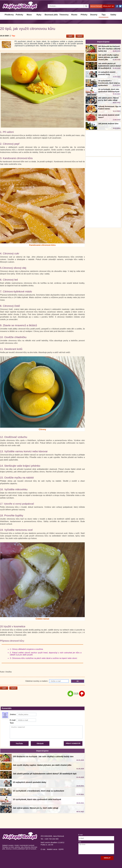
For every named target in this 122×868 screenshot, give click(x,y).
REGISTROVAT (96, 6)
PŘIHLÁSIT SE (108, 6)
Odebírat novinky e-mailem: (47, 681)
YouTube (19, 743)
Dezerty (94, 15)
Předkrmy (9, 15)
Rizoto (74, 15)
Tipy (104, 15)
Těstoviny (64, 15)
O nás (43, 849)
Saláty (113, 15)
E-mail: (23, 720)
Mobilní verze (52, 849)
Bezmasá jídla (51, 15)
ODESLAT (107, 858)
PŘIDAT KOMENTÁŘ (73, 743)
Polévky (19, 15)
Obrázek (40, 743)
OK (78, 681)
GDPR (61, 849)
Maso (29, 15)
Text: (12, 723)
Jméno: (23, 714)
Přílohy (84, 15)
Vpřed (80, 36)
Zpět (70, 36)
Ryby (39, 15)
